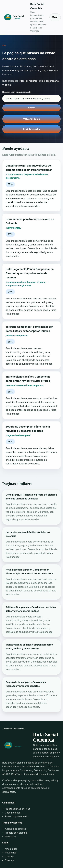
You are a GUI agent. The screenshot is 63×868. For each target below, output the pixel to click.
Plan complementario (16, 816)
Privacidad (11, 853)
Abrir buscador (31, 129)
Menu (55, 17)
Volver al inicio (31, 119)
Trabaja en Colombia (16, 833)
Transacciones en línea (17, 809)
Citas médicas (13, 813)
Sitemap (9, 860)
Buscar (31, 108)
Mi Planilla (10, 836)
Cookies (9, 857)
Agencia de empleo (15, 829)
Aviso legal (11, 849)
